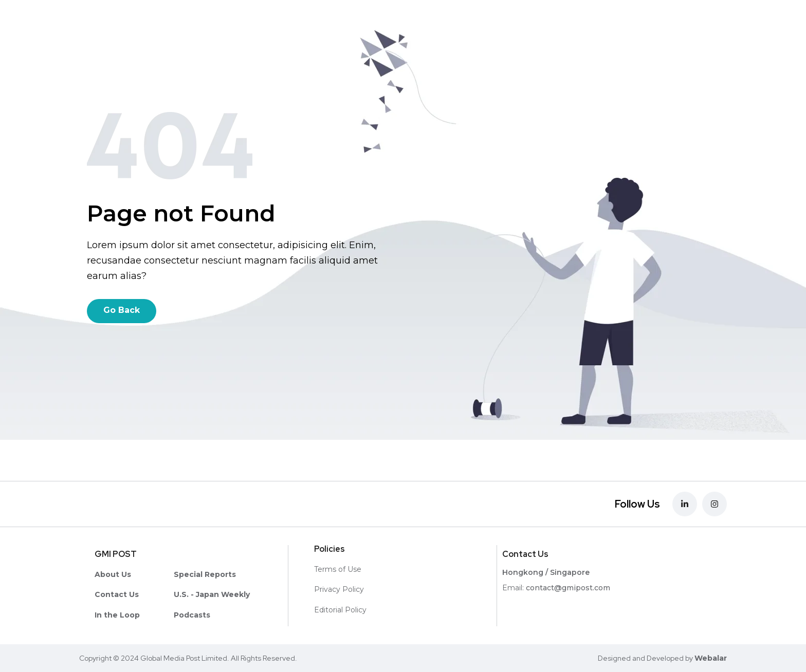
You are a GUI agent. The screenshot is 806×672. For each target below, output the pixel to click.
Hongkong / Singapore (546, 572)
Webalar (711, 658)
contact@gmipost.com (568, 588)
